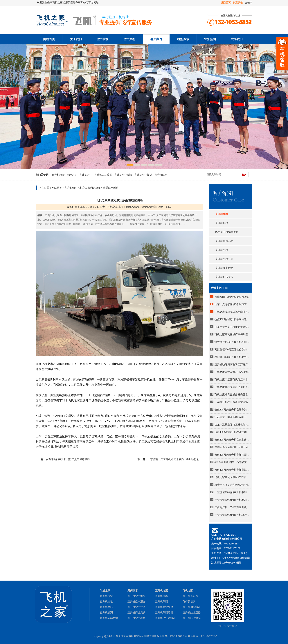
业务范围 (210, 39)
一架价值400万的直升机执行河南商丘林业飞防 (233, 515)
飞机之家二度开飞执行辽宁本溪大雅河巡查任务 (233, 380)
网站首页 (49, 39)
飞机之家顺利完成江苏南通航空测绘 (98, 188)
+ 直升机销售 (221, 214)
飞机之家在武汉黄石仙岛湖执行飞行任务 (233, 372)
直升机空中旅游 (143, 175)
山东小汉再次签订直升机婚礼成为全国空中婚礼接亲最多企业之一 (233, 425)
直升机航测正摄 (192, 613)
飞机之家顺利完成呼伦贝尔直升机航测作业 (233, 387)
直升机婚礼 (86, 175)
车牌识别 (72, 175)
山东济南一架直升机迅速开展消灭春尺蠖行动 (173, 459)
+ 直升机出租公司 (223, 259)
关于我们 (76, 39)
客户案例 (156, 39)
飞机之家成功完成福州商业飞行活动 (233, 312)
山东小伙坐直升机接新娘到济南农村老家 (233, 327)
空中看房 (103, 39)
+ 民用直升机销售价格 (226, 232)
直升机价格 (161, 596)
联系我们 (238, 3)
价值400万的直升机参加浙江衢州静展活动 (233, 470)
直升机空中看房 (136, 618)
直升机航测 (161, 175)
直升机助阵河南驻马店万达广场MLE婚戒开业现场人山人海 (233, 365)
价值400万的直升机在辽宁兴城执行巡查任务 (233, 410)
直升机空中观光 (136, 602)
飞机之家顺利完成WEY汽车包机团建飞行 (233, 477)
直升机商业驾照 (164, 607)
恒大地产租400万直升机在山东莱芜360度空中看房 (233, 342)
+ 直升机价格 (221, 223)
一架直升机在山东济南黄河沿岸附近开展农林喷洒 (233, 402)
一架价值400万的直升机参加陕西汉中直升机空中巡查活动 (233, 492)
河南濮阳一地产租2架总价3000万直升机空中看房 (233, 297)
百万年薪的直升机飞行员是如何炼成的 (68, 459)
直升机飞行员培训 (165, 618)
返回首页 (226, 3)
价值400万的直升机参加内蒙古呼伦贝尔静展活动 (233, 455)
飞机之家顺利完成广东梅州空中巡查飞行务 (233, 334)
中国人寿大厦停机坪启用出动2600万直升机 (233, 447)
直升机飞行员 (190, 596)
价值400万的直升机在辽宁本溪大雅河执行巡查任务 (233, 432)
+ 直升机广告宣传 (223, 277)
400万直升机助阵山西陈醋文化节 (233, 462)
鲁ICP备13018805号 (176, 636)
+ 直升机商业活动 (223, 268)
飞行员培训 (189, 602)
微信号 (249, 3)
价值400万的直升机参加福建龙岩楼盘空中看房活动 (233, 319)
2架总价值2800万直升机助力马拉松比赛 (233, 357)
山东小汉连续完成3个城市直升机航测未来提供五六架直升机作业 (233, 304)
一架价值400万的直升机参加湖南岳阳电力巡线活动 (233, 500)
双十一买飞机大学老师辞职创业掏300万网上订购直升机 (233, 485)
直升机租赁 (58, 175)
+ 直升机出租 (221, 250)
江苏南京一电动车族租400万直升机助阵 (233, 417)
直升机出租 (106, 602)
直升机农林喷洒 (103, 175)
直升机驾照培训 (164, 613)
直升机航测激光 (192, 618)
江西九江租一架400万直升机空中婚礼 (233, 507)
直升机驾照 (161, 602)
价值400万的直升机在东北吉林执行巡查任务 (233, 440)
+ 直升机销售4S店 (223, 241)
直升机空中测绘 (123, 175)
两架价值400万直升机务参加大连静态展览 (233, 349)
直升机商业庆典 (136, 613)
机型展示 (183, 39)
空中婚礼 (129, 39)
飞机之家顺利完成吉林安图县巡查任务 (233, 395)
